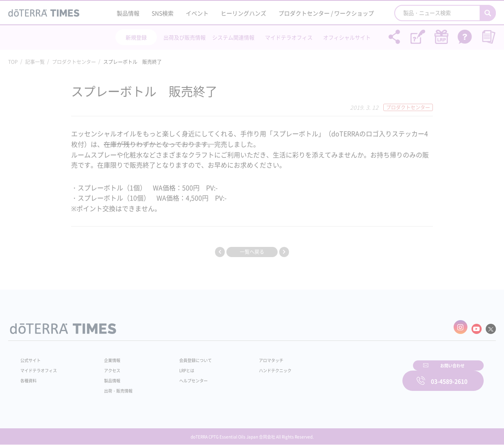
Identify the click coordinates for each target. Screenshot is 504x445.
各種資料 (30, 377)
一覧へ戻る (252, 252)
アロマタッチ (251, 356)
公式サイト (33, 356)
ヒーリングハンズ (243, 13)
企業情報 (107, 356)
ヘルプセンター (181, 377)
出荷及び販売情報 (185, 37)
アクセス (107, 366)
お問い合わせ (356, 375)
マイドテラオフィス (289, 37)
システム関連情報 (233, 37)
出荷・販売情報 (114, 387)
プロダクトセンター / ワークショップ (326, 13)
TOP (13, 62)
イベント (197, 13)
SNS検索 (163, 13)
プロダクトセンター (74, 62)
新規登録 (136, 37)
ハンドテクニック (256, 366)
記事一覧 (35, 62)
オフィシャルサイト (347, 37)
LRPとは (174, 366)
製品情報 (128, 13)
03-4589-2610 (449, 375)
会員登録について (184, 356)
